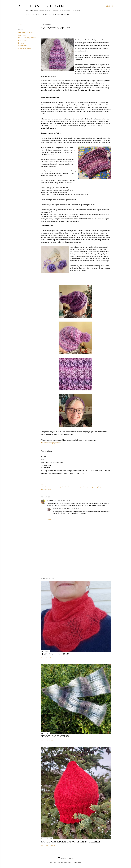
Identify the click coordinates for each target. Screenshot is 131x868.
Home (28, 14)
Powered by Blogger (65, 858)
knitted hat (22, 40)
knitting (21, 43)
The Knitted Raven (45, 6)
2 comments (49, 740)
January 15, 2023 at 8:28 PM (62, 500)
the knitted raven (24, 48)
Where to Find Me (40, 14)
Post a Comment (51, 658)
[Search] (110, 6)
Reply (49, 519)
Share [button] (20, 24)
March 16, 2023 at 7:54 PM (74, 509)
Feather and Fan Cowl (55, 654)
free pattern (23, 35)
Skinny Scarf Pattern (55, 736)
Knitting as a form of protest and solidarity (71, 842)
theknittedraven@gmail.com (51, 443)
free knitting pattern (26, 32)
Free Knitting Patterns (59, 14)
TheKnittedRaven (59, 509)
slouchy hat (22, 46)
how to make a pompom (27, 38)
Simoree (50, 500)
